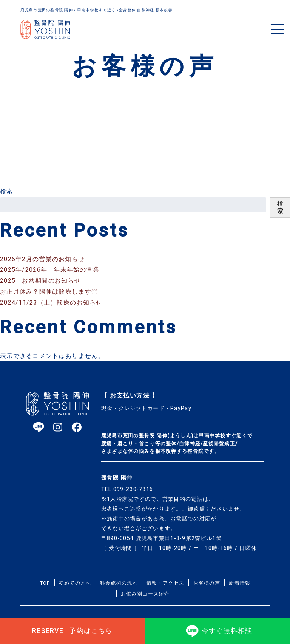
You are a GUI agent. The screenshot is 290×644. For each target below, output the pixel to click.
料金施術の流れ (119, 583)
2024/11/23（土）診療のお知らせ (51, 303)
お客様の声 (207, 583)
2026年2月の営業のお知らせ (42, 259)
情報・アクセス (165, 583)
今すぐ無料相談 (218, 629)
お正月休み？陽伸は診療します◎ (49, 292)
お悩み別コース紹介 (145, 594)
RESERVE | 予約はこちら (72, 629)
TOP (45, 583)
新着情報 (240, 583)
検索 (7, 191)
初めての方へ (75, 583)
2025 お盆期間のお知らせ (40, 281)
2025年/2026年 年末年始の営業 (50, 270)
